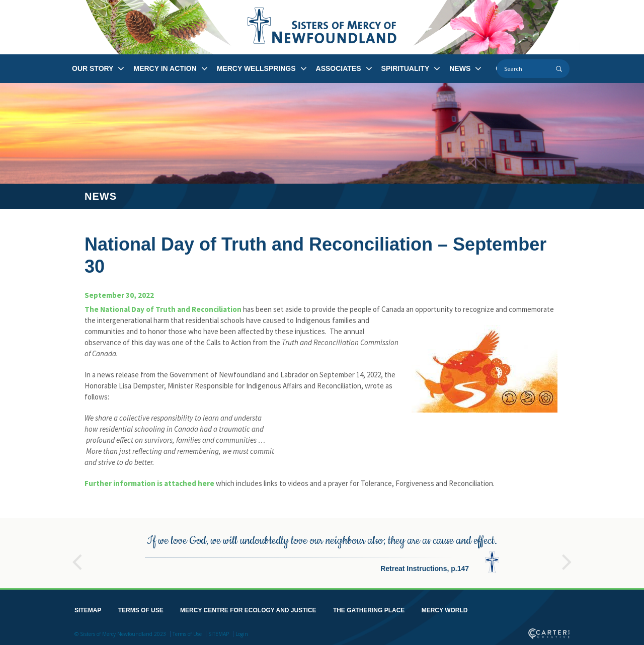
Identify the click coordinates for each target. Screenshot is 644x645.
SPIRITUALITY (406, 68)
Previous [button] (77, 555)
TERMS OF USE (141, 608)
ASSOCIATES (339, 68)
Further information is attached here (149, 483)
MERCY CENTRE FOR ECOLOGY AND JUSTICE (248, 608)
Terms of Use (187, 632)
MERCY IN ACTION (165, 68)
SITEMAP (88, 608)
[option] (322, 551)
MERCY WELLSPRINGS (256, 68)
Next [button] (567, 555)
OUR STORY (93, 68)
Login (242, 632)
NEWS (460, 68)
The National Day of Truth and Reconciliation (163, 309)
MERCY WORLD (445, 608)
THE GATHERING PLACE (369, 608)
